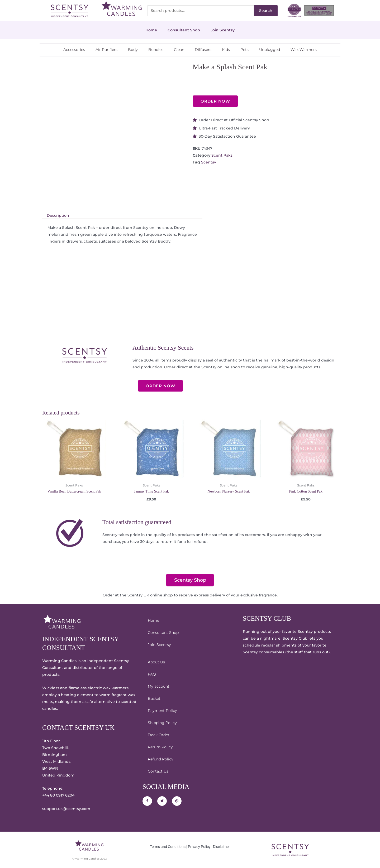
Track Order (159, 735)
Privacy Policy (199, 847)
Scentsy (209, 162)
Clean (179, 50)
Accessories (74, 50)
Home (151, 30)
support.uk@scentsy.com (66, 809)
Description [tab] (58, 215)
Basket (154, 698)
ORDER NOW (215, 101)
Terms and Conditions (168, 847)
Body (133, 50)
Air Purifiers (106, 50)
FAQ (152, 674)
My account (159, 686)
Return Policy (160, 747)
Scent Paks (222, 155)
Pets (244, 50)
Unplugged (270, 50)
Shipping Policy (162, 723)
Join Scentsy (223, 30)
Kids (226, 50)
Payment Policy (162, 711)
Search (266, 11)
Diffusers (203, 50)
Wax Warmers (304, 50)
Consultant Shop (184, 30)
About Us (156, 662)
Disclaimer (221, 847)
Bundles (156, 50)
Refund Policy (161, 759)
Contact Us (158, 771)
